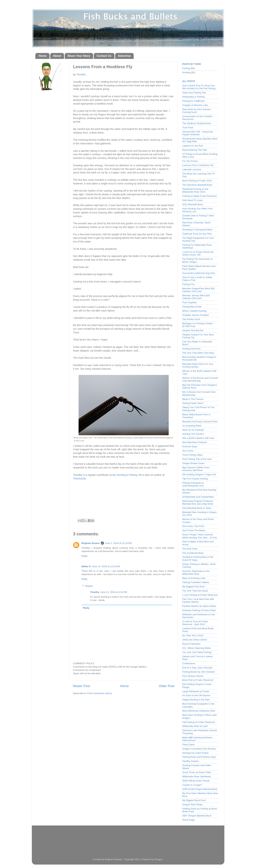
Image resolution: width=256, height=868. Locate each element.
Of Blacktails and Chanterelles (198, 497)
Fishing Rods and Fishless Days (199, 757)
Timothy (81, 74)
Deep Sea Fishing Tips (194, 93)
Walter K (86, 566)
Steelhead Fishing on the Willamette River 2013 (195, 190)
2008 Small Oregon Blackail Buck (200, 789)
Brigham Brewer (91, 543)
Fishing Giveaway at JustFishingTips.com (193, 484)
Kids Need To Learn (193, 200)
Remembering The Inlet (195, 150)
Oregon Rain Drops (192, 804)
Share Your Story (79, 56)
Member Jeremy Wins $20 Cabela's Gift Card (196, 297)
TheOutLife (80, 479)
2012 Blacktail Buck (193, 204)
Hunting (186, 72)
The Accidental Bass (193, 553)
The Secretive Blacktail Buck (197, 185)
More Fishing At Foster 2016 (197, 181)
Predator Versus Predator (196, 315)
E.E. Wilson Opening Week (197, 648)
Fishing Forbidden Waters (196, 582)
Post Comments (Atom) (100, 693)
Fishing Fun (189, 284)
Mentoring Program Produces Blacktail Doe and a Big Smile (198, 502)
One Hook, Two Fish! (193, 526)
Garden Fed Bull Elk (193, 330)
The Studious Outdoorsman (197, 123)
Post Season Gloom (193, 676)
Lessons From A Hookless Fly (198, 165)
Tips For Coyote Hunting (195, 479)
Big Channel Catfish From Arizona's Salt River (196, 469)
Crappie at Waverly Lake (195, 105)
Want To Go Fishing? (193, 430)
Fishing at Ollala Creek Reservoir (200, 196)
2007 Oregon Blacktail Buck (197, 816)
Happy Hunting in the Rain (196, 700)
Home (43, 56)
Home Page (189, 820)
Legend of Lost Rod (193, 146)
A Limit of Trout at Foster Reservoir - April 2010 (195, 623)
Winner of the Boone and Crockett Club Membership (200, 379)
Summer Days (190, 446)
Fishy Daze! (189, 745)
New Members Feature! (195, 442)
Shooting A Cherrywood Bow (197, 230)
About (57, 56)
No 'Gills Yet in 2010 (193, 635)
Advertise (124, 56)
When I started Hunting (194, 311)
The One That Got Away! (195, 591)
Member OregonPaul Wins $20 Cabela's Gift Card (199, 290)
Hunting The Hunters (193, 434)
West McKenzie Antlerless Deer (199, 711)
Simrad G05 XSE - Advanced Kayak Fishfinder (198, 133)
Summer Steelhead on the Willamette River (196, 573)
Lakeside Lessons (192, 169)
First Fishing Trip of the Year (197, 459)
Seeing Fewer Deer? (193, 403)
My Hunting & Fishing (125, 475)
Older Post (166, 686)
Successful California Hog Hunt (199, 273)
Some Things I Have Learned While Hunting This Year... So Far (200, 536)
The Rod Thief (190, 549)
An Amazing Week (192, 426)
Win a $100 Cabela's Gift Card (198, 438)
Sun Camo (188, 451)
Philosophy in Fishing (194, 97)
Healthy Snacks (191, 761)
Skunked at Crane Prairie (196, 753)
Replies (89, 586)
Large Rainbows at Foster (196, 691)
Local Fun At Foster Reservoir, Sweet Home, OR (198, 253)
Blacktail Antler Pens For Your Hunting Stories (198, 365)
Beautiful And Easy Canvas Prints (200, 422)
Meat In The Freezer (193, 399)
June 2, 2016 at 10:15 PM (118, 543)
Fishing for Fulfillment (194, 101)
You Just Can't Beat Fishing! (197, 652)
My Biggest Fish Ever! (194, 587)
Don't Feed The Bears (194, 530)
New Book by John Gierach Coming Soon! (197, 111)
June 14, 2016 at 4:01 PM (114, 592)
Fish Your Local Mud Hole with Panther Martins (198, 600)
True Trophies (190, 302)
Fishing (186, 68)
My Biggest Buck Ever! (194, 800)
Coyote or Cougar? (192, 785)
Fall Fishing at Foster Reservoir (199, 722)
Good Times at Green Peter (197, 772)
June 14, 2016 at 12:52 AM (106, 566)
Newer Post (82, 686)
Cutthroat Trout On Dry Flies (197, 234)
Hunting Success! (192, 349)
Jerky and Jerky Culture (195, 640)
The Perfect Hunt (191, 319)
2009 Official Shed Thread (196, 781)
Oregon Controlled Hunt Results (199, 749)
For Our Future (190, 161)
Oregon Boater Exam (193, 463)
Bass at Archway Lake (194, 578)
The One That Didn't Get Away (198, 353)
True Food (188, 128)
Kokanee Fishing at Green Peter (199, 610)
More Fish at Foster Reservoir (198, 680)
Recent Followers (191, 644)
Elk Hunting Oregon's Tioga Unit (199, 474)
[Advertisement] (128, 838)
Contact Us (104, 56)
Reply (85, 556)
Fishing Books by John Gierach (199, 672)
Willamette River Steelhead (197, 776)
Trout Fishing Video (192, 455)
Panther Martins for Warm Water (199, 606)
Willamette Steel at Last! (195, 726)
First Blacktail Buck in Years (197, 508)
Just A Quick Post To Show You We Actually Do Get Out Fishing (199, 87)
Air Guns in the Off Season (196, 695)
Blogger (159, 859)
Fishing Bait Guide (192, 307)
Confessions (189, 663)
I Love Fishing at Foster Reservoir (200, 595)
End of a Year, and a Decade (197, 668)
